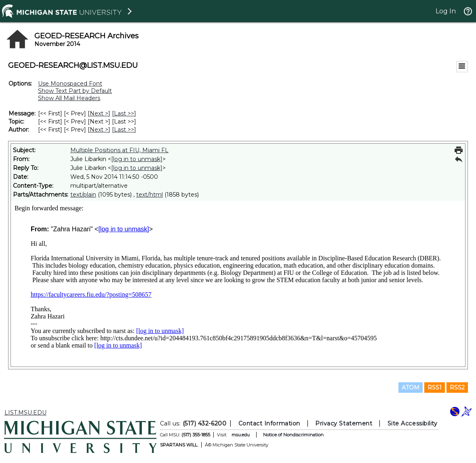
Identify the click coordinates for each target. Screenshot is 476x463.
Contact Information (269, 423)
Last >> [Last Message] (124, 113)
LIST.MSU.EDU (25, 413)
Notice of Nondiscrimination (293, 435)
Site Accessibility (413, 423)
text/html (150, 195)
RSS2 (457, 388)
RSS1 (435, 388)
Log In (446, 11)
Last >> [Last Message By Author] (124, 130)
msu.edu (241, 435)
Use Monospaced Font (70, 84)
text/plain (83, 195)
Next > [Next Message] (99, 113)
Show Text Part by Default (75, 91)
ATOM (411, 388)
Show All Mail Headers (69, 98)
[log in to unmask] (137, 159)
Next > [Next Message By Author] (99, 130)
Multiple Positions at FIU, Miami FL (119, 150)
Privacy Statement (344, 423)
